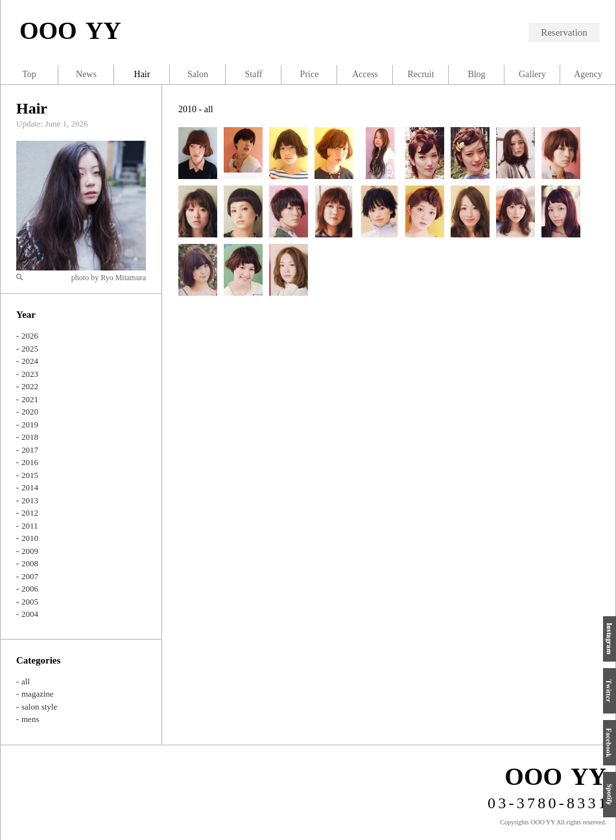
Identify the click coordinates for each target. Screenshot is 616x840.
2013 (30, 500)
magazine (38, 694)
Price (310, 74)
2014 (30, 487)
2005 (30, 602)
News (86, 74)
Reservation (564, 32)
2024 (30, 361)
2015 (30, 475)
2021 (30, 399)
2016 (30, 462)
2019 (30, 425)
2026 (30, 336)
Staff (254, 74)
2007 (30, 576)
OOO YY (70, 30)
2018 (30, 437)
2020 (30, 412)
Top (29, 74)
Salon (198, 74)
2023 (30, 374)
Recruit (421, 74)
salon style (39, 707)
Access (365, 74)
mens (30, 719)
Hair (32, 108)
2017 (30, 450)
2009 (30, 551)
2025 (30, 349)
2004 (30, 614)
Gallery (532, 74)
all (26, 681)
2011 (30, 526)
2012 (30, 513)
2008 (30, 563)
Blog (476, 74)
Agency (588, 74)
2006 (30, 589)
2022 (30, 386)
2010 (30, 538)
